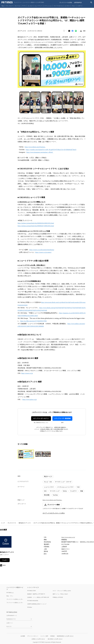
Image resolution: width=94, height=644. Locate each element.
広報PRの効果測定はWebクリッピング (37, 604)
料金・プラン (10, 596)
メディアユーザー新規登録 (62, 418)
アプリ (24, 6)
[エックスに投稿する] (69, 31)
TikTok (65, 491)
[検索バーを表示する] (91, 2)
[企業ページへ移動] (6, 542)
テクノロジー (9, 6)
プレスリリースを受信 (66, 2)
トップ (3, 523)
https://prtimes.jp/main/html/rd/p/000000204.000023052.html (36, 223)
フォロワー (73, 491)
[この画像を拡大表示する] (26, 454)
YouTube (55, 495)
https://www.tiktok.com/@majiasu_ (35, 147)
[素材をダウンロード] (81, 31)
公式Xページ (10, 623)
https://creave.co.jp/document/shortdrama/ (42, 250)
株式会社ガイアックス (25, 523)
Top (3, 6)
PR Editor (30, 607)
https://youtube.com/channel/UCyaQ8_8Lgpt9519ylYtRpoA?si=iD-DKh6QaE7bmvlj (51, 150)
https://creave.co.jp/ (27, 373)
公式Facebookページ (12, 615)
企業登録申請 (78, 2)
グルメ (74, 6)
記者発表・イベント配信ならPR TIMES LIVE (38, 597)
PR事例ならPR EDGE (58, 597)
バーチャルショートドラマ (65, 487)
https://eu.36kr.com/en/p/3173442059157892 (33, 321)
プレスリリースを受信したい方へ (15, 599)
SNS (45, 491)
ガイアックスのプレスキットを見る (54, 513)
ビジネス (67, 6)
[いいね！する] (64, 31)
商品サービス (48, 476)
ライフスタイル (58, 6)
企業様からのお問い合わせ (38, 639)
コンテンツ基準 (44, 636)
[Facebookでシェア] (73, 31)
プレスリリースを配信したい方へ (15, 603)
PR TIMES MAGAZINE (33, 601)
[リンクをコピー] (84, 31)
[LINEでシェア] (76, 31)
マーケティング (55, 491)
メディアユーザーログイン (41, 418)
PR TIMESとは (10, 593)
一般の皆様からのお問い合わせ (55, 639)
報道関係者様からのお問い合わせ (65, 636)
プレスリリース (12, 523)
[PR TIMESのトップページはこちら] (23, 2)
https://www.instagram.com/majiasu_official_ (40, 152)
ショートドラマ (49, 487)
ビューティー (39, 6)
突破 (82, 491)
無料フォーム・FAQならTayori (60, 594)
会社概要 (23, 636)
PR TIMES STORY (32, 591)
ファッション (48, 6)
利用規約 (53, 636)
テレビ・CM (48, 482)
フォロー (5, 560)
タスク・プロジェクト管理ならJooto (62, 591)
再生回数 (47, 495)
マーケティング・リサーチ (63, 482)
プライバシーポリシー (33, 636)
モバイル (18, 6)
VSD (78, 487)
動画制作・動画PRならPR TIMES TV (36, 594)
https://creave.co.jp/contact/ (43, 252)
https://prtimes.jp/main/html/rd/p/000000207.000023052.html (36, 226)
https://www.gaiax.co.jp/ (30, 399)
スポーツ (80, 6)
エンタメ (30, 6)
